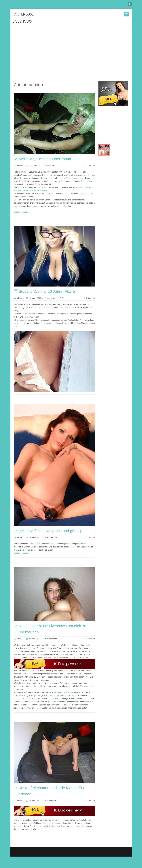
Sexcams (51, 166)
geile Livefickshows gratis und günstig (51, 531)
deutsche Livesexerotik (63, 692)
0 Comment (90, 166)
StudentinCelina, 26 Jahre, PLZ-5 (47, 291)
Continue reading (22, 212)
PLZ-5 (62, 298)
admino (20, 166)
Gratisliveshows (53, 298)
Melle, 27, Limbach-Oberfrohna (45, 159)
